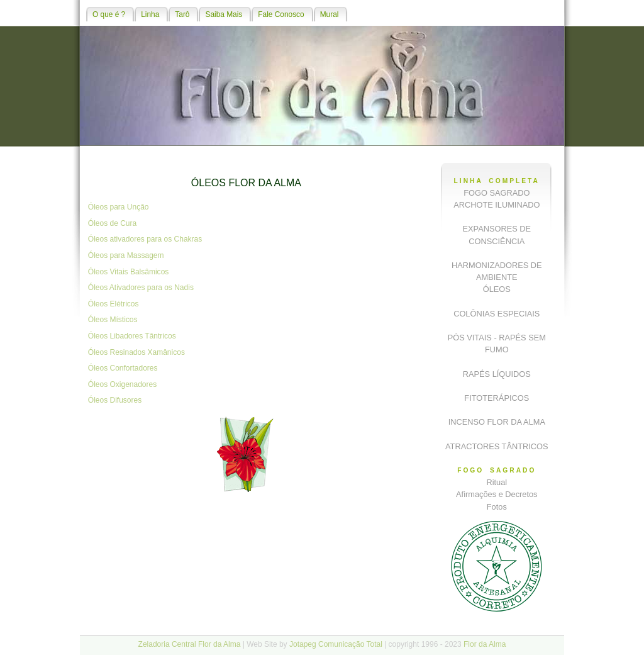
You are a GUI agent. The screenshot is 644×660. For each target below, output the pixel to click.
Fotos (497, 507)
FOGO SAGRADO (497, 193)
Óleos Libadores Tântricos (132, 336)
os (165, 272)
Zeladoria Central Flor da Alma (190, 644)
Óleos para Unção (119, 207)
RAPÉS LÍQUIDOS (497, 374)
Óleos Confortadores (123, 368)
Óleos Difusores (115, 400)
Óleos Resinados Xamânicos (136, 352)
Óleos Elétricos (114, 304)
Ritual (497, 482)
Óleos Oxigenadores (122, 384)
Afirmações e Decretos (497, 494)
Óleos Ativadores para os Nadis (141, 288)
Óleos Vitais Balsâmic (125, 272)
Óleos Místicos (113, 320)
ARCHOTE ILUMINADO (497, 205)
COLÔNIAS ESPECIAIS (497, 314)
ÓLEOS (497, 289)
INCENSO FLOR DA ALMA (497, 422)
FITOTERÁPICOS (497, 398)
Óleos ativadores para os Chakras (145, 239)
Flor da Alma (485, 644)
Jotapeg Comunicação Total (336, 644)
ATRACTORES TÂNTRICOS (497, 446)
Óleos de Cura (112, 223)
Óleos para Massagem (126, 255)
